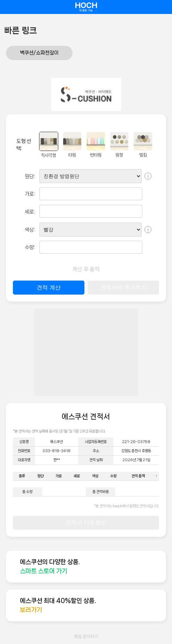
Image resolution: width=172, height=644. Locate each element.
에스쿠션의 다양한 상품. (50, 562)
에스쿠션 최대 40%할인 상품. (58, 601)
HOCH (86, 7)
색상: (30, 230)
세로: (30, 212)
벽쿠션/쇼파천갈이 (39, 53)
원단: (30, 176)
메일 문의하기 (86, 636)
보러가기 (31, 610)
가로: (30, 194)
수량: (30, 247)
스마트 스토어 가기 (44, 571)
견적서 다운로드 (86, 523)
